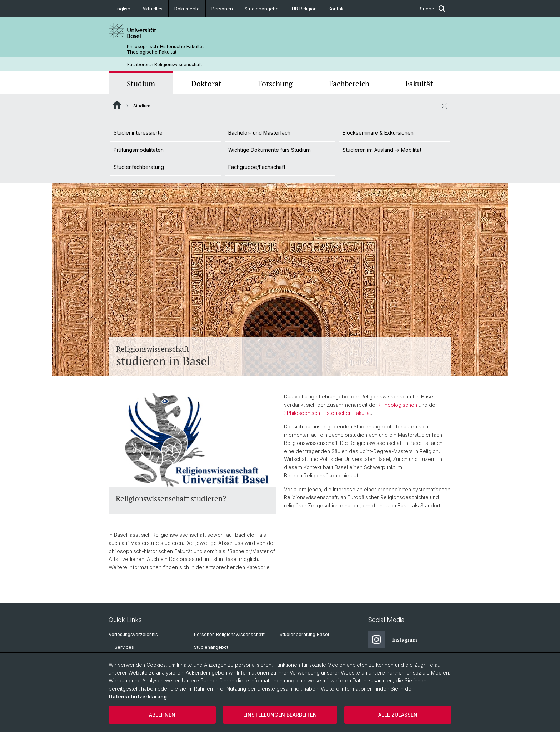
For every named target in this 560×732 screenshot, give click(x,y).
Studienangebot (262, 9)
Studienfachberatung (139, 167)
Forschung (275, 84)
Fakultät (419, 84)
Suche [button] (433, 9)
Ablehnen (162, 715)
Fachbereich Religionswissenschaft (165, 64)
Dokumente (187, 9)
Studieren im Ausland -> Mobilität (382, 150)
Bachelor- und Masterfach (259, 133)
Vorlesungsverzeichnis (133, 634)
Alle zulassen (398, 715)
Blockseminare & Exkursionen (378, 133)
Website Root (117, 105)
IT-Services (121, 647)
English (122, 9)
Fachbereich (349, 84)
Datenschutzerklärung (138, 696)
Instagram (392, 640)
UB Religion (304, 9)
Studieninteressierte (138, 133)
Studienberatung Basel (304, 634)
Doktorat (206, 84)
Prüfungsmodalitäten (139, 150)
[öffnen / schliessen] (444, 106)
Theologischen (399, 405)
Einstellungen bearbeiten (280, 715)
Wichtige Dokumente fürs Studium (269, 150)
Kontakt (337, 9)
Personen (222, 9)
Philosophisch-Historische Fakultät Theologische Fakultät (165, 49)
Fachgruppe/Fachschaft (257, 167)
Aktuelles (152, 9)
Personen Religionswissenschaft (229, 634)
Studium (141, 84)
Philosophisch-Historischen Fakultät (329, 413)
